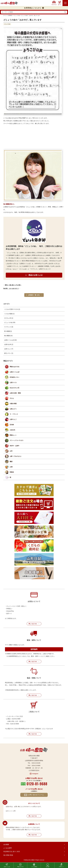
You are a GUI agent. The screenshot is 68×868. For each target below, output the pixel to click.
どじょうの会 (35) (10, 322)
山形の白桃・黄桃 (15, 393)
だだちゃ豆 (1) (9, 318)
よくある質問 (8, 848)
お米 (11, 451)
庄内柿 (12, 425)
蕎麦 (11, 462)
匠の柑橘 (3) (8, 331)
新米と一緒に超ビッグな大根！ (13, 285)
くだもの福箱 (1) (9, 314)
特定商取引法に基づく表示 (12, 852)
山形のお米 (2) (9, 344)
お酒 (11, 467)
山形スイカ (13, 382)
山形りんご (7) (9, 349)
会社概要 (6, 844)
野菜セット (13, 435)
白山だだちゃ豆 (15, 388)
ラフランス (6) (9, 327)
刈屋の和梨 (13, 404)
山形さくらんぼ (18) (10, 340)
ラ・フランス (14, 414)
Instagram (35, 774)
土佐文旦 (12, 430)
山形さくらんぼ (15, 372)
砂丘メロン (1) (9, 353)
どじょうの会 (7, 24)
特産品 (12, 472)
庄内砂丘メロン (15, 377)
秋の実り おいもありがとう (11, 288)
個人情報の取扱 (8, 855)
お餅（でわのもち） (16, 456)
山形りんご (13, 419)
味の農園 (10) (8, 336)
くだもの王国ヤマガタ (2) (12, 309)
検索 (65, 12)
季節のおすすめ (15, 367)
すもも (12, 398)
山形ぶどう (13, 409)
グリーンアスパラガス (17, 440)
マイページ (54, 5)
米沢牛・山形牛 (15, 446)
